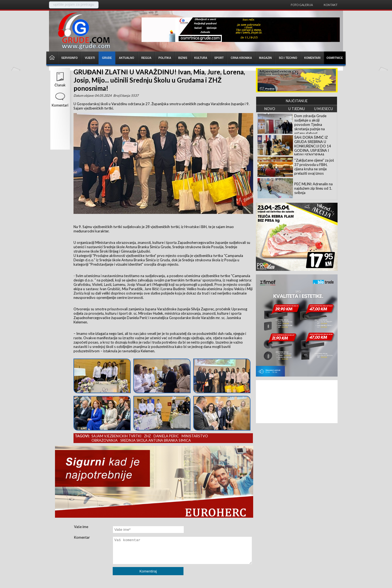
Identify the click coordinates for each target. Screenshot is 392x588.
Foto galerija (302, 5)
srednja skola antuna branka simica (156, 440)
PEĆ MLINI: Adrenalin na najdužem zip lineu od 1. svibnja (313, 188)
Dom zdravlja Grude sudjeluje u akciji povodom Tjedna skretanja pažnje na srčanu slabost (310, 125)
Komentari (60, 105)
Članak (60, 85)
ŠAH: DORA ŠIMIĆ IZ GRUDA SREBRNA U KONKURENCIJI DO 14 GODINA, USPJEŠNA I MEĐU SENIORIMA (313, 146)
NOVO (270, 109)
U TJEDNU (297, 109)
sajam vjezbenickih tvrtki (116, 436)
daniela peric (166, 436)
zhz (147, 436)
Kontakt (331, 5)
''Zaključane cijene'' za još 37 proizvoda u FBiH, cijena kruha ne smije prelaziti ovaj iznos (314, 167)
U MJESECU (324, 109)
